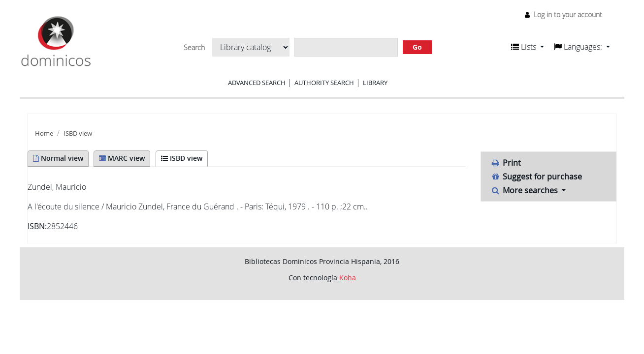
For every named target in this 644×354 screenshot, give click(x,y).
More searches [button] (526, 190)
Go (417, 47)
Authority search (324, 83)
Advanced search (257, 83)
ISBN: (37, 226)
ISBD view (78, 133)
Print (506, 163)
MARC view (122, 158)
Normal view (58, 158)
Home (44, 133)
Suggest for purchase (537, 177)
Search (194, 48)
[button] (528, 47)
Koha (348, 278)
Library (375, 83)
